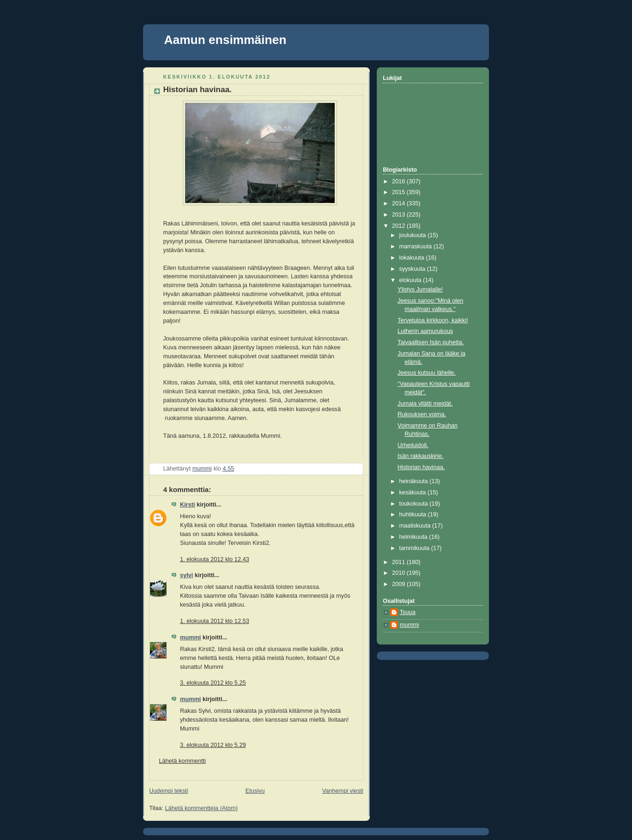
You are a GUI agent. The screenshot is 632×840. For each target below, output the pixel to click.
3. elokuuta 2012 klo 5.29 (213, 745)
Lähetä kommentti (182, 761)
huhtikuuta (414, 514)
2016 (400, 181)
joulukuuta (413, 235)
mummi (190, 637)
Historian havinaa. (421, 467)
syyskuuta (413, 269)
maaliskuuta (416, 526)
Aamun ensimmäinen (225, 40)
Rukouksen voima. (422, 414)
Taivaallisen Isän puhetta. (431, 342)
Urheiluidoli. (413, 445)
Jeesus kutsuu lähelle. (427, 373)
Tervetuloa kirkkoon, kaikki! (433, 320)
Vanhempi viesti (343, 791)
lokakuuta (413, 258)
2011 (400, 562)
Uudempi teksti (169, 791)
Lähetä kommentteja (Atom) (201, 808)
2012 (400, 226)
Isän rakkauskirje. (421, 456)
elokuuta (411, 280)
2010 (400, 573)
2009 (400, 584)
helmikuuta (414, 537)
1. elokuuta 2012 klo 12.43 (215, 559)
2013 (400, 215)
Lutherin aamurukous (425, 331)
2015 (400, 192)
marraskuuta (417, 246)
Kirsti (187, 505)
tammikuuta (415, 548)
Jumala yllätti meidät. (425, 404)
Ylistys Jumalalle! (420, 290)
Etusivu (255, 791)
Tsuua (408, 612)
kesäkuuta (413, 492)
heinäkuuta (414, 481)
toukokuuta (414, 504)
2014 (400, 203)
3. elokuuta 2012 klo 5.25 (213, 683)
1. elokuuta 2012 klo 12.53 (215, 621)
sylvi (187, 575)
